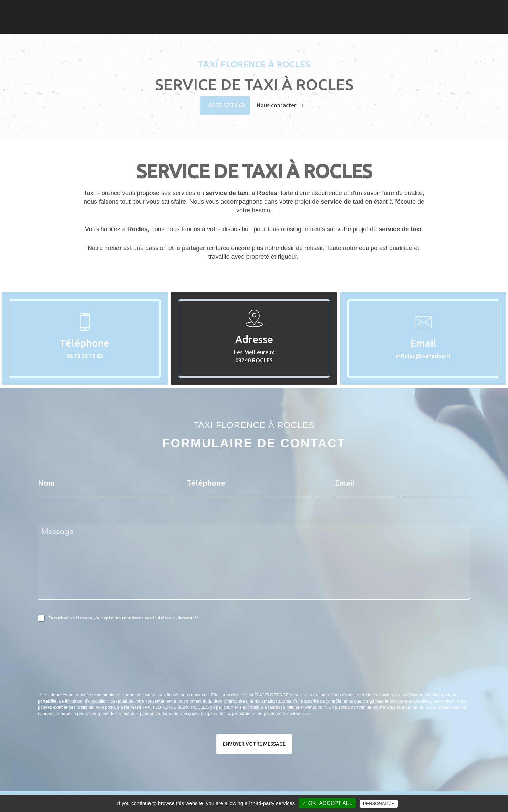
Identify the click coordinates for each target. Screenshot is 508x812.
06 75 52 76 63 (227, 105)
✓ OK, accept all (327, 803)
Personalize (379, 804)
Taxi (345, 17)
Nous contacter (280, 105)
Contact (394, 17)
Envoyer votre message (254, 744)
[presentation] (111, 672)
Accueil (323, 17)
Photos (367, 17)
